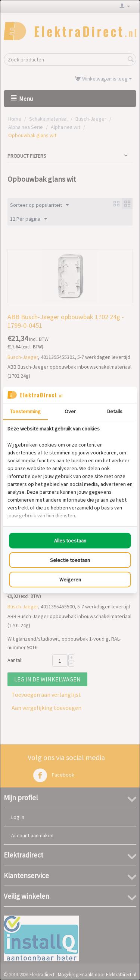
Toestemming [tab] (25, 411)
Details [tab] (115, 411)
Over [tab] (70, 411)
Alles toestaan (70, 541)
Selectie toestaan (70, 560)
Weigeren (70, 580)
